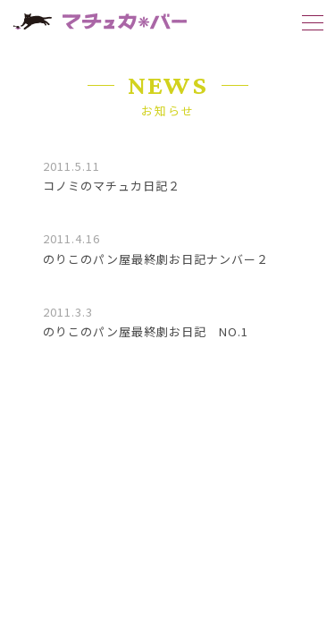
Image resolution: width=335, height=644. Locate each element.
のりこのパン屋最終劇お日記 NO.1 (146, 331)
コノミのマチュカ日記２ (112, 186)
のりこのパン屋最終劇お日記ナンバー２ (156, 259)
